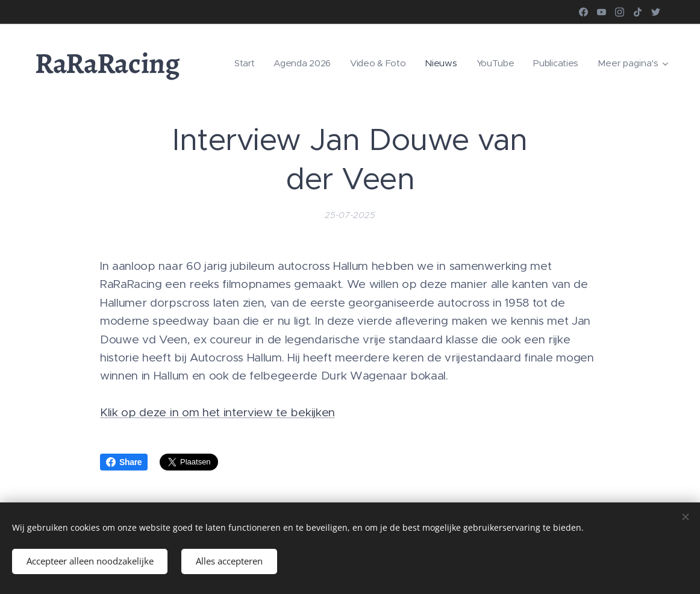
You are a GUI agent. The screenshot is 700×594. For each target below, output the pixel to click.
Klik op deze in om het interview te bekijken (217, 412)
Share (124, 462)
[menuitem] (239, 63)
